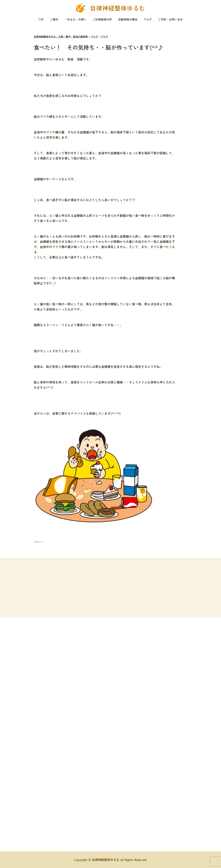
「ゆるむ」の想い (75, 19)
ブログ (148, 19)
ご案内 (54, 19)
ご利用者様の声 (102, 19)
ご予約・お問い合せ (170, 19)
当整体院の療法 (128, 19)
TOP (41, 19)
